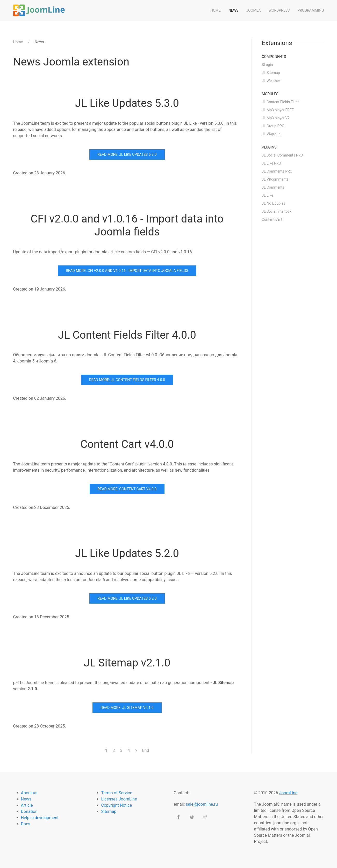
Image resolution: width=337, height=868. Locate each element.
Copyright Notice (117, 805)
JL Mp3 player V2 (276, 118)
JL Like (268, 195)
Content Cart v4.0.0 (127, 444)
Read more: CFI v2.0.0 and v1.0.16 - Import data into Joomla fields (127, 271)
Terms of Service (117, 793)
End (146, 750)
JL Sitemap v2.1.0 (127, 663)
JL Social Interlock (277, 211)
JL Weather (271, 81)
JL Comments (273, 187)
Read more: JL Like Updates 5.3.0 (127, 154)
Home (216, 10)
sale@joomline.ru (202, 804)
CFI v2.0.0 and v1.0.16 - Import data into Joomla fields (127, 225)
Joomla (253, 10)
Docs (26, 824)
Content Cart (272, 219)
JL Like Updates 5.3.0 (127, 103)
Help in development (40, 818)
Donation (29, 811)
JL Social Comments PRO (282, 155)
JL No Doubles (274, 203)
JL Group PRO (273, 126)
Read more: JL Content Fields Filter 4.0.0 (127, 380)
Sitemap (109, 811)
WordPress (279, 10)
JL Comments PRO (277, 171)
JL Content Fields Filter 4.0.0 (127, 335)
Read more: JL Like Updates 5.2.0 (127, 598)
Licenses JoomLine (119, 799)
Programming (311, 10)
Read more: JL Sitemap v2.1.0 (127, 708)
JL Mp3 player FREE (278, 110)
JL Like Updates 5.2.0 (127, 553)
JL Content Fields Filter (280, 102)
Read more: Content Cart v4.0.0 (127, 489)
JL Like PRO (272, 163)
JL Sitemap (271, 73)
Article (27, 805)
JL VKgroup (271, 134)
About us (29, 793)
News (234, 10)
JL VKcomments (275, 179)
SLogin (267, 65)
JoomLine (288, 793)
